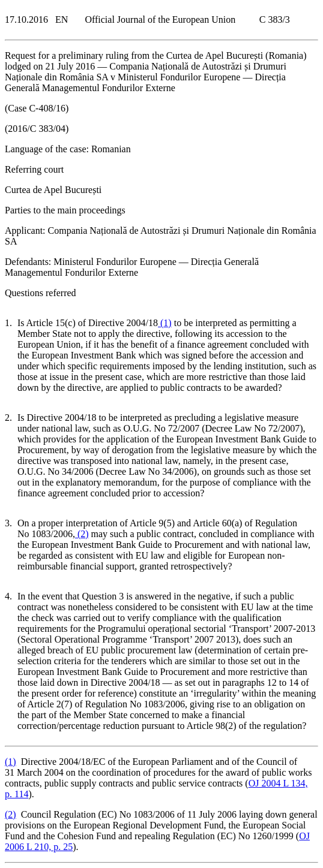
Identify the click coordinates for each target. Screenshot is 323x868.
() (165, 323)
